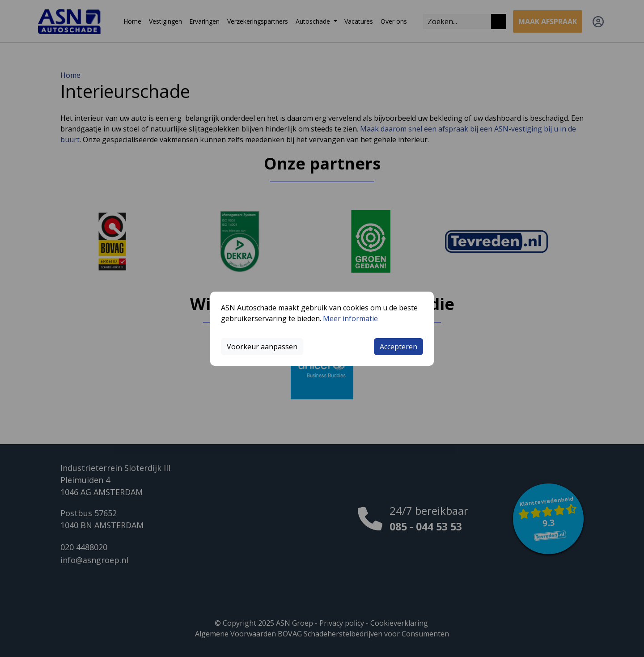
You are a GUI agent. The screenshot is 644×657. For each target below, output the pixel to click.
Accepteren (398, 347)
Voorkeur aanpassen (262, 347)
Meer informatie (350, 318)
